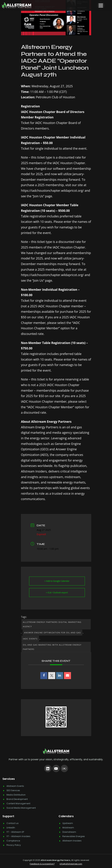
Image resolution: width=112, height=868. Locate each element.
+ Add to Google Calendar (57, 581)
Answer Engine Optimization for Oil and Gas (52, 633)
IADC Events (30, 639)
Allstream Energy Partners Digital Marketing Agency (52, 624)
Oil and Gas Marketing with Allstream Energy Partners (52, 647)
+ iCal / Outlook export (57, 593)
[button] (101, 5)
